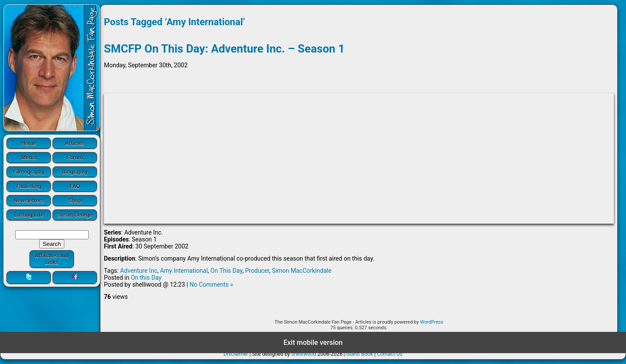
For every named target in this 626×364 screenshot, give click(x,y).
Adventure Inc (139, 271)
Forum (75, 157)
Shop (75, 200)
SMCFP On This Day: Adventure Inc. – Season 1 (224, 49)
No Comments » (211, 285)
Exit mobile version (313, 342)
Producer (257, 271)
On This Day (226, 271)
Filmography (29, 172)
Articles (75, 143)
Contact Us (390, 354)
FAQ (75, 186)
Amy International (184, 271)
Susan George (75, 215)
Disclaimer (236, 354)
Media (29, 157)
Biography (75, 172)
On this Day (146, 278)
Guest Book (360, 354)
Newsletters (29, 200)
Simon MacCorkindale (302, 271)
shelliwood (304, 354)
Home (29, 143)
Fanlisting (28, 186)
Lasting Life (29, 215)
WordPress (431, 322)
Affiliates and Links (52, 259)
